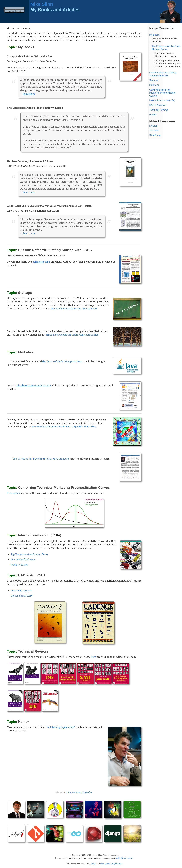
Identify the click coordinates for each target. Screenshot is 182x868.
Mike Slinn (42, 4)
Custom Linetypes (21, 590)
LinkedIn (87, 792)
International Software (23, 559)
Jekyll (93, 864)
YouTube (154, 130)
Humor (153, 115)
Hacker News (75, 792)
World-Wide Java (19, 565)
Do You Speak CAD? (22, 596)
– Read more (28, 94)
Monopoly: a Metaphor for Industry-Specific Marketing (64, 427)
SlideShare (155, 135)
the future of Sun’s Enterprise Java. (62, 361)
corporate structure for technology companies (71, 335)
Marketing (154, 85)
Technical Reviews (159, 110)
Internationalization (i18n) (162, 100)
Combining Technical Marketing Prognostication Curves (163, 93)
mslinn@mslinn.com (124, 858)
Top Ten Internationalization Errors (29, 554)
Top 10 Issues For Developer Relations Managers (41, 459)
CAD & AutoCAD (158, 105)
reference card (41, 262)
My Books (154, 35)
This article (14, 493)
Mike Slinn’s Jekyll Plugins (111, 864)
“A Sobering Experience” (61, 727)
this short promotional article (33, 386)
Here (93, 657)
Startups (154, 80)
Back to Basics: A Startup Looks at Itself (74, 309)
